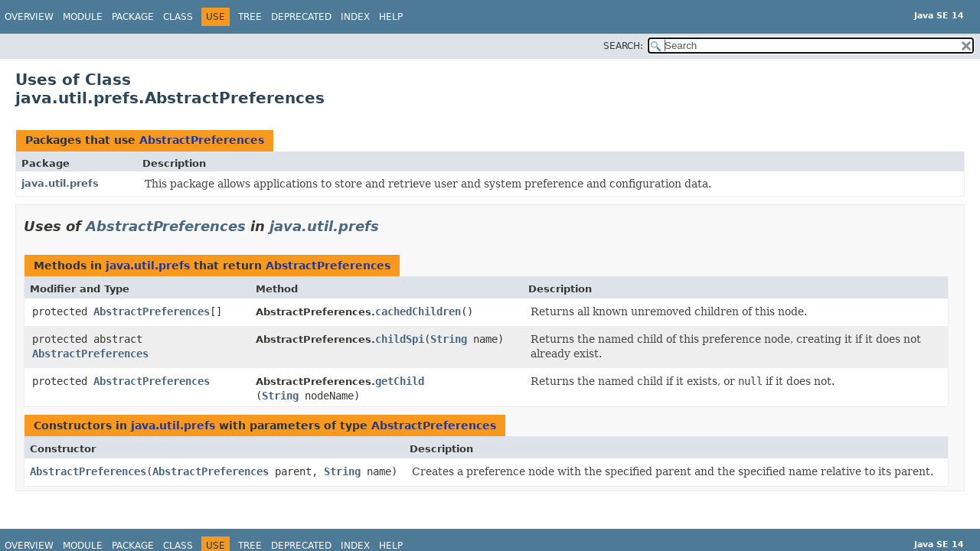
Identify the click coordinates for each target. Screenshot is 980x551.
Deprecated (301, 17)
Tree (250, 17)
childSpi (400, 339)
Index (355, 17)
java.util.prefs (60, 183)
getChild (400, 381)
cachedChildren (418, 311)
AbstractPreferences (202, 140)
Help (391, 17)
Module (83, 17)
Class (178, 17)
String (449, 339)
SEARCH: (623, 46)
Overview (29, 17)
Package (133, 17)
